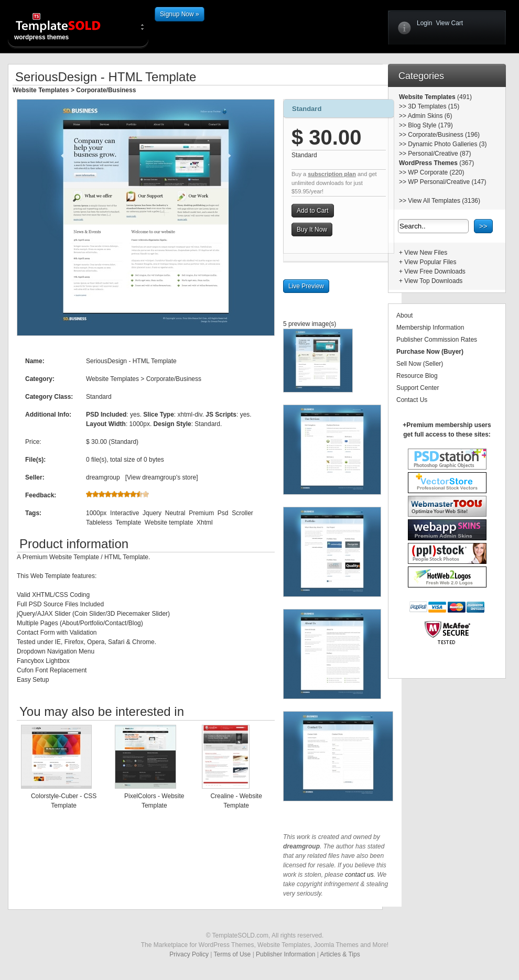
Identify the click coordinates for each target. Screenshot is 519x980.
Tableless (99, 522)
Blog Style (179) (430, 125)
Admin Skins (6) (430, 116)
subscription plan (332, 174)
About (404, 315)
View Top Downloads (433, 281)
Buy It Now (312, 230)
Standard (307, 109)
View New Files (426, 253)
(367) (466, 163)
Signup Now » (180, 14)
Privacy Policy (189, 954)
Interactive (125, 513)
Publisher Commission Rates (437, 340)
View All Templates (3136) (444, 201)
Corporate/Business (106, 90)
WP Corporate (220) (436, 172)
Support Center (418, 388)
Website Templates (41, 90)
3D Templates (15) (434, 106)
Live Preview (306, 286)
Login (424, 23)
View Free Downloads (435, 271)
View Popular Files (430, 262)
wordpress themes (67, 26)
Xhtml (205, 522)
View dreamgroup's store (161, 477)
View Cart (449, 23)
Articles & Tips (340, 954)
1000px (96, 513)
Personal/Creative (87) (439, 154)
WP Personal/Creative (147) (447, 182)
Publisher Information (285, 954)
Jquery (152, 513)
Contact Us (412, 400)
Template (128, 522)
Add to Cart (313, 211)
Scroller (242, 513)
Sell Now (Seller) (420, 364)
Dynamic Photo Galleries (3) (447, 144)
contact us (359, 875)
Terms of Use (233, 954)
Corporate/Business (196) (444, 135)
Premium (201, 513)
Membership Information (430, 328)
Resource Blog (417, 376)
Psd (223, 513)
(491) (464, 97)
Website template (169, 522)
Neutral (175, 513)
